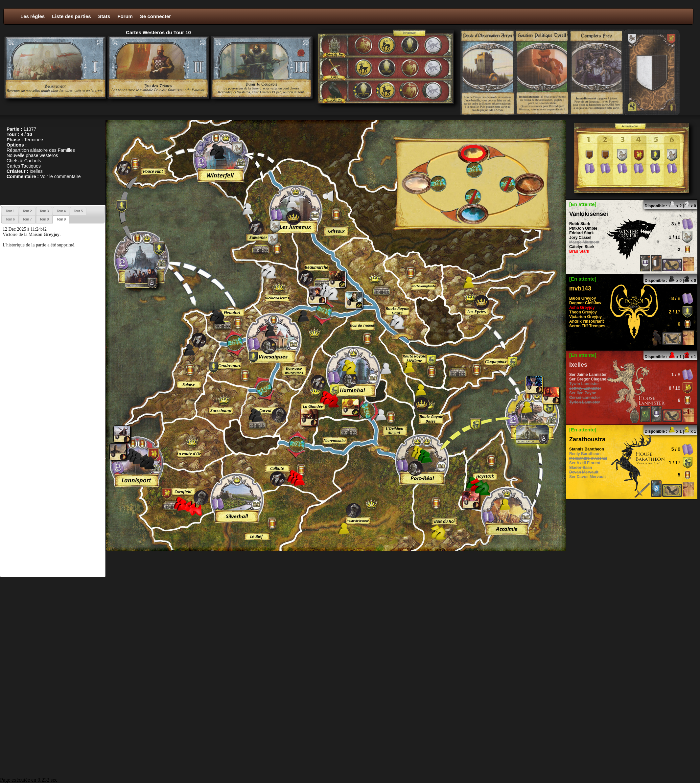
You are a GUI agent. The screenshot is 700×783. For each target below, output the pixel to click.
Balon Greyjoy (583, 298)
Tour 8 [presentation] (44, 219)
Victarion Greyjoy (585, 317)
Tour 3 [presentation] (44, 211)
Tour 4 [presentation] (61, 211)
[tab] (10, 211)
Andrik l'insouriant (587, 321)
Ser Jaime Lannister (588, 375)
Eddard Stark (582, 233)
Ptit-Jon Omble (583, 228)
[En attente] (583, 204)
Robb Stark (580, 224)
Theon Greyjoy (583, 312)
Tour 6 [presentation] (10, 219)
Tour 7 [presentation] (27, 219)
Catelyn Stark (582, 247)
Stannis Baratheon (587, 449)
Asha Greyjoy (582, 308)
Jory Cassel (580, 238)
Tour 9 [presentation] (61, 219)
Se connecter (155, 16)
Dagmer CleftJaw (585, 303)
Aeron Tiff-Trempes (587, 326)
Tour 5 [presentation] (78, 211)
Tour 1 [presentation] (10, 211)
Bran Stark (579, 251)
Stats (104, 16)
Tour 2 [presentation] (27, 211)
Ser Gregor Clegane (588, 379)
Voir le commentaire (60, 176)
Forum (125, 16)
